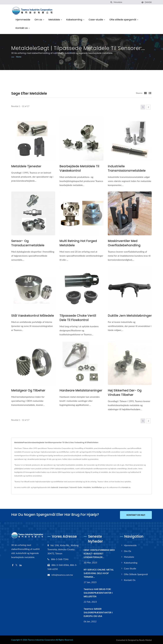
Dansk (148, 2)
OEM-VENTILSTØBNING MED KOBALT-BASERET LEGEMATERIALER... (99, 553)
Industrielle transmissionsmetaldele (127, 168)
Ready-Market (146, 639)
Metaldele (55, 20)
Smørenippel (64, 487)
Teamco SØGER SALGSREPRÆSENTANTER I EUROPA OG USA (98, 612)
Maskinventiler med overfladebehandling (124, 243)
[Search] (126, 2)
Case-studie (97, 20)
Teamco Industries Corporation (42, 639)
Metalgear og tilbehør (28, 390)
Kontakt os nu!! (136, 515)
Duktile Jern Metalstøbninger (130, 316)
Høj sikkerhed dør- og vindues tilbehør (125, 393)
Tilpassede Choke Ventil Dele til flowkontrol (78, 318)
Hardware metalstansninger (81, 390)
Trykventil (73, 487)
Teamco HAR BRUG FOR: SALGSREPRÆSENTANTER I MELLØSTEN (98, 592)
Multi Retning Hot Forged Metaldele (78, 243)
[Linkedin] (21, 565)
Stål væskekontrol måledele (33, 316)
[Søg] (111, 2)
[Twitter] (16, 565)
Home (19, 57)
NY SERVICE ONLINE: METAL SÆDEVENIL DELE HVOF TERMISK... (99, 573)
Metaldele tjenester (26, 166)
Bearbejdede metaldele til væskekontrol (79, 168)
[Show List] (150, 93)
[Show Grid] (145, 93)
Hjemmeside (23, 20)
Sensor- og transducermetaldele (28, 243)
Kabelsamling (75, 20)
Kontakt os (23, 28)
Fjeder (80, 487)
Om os (39, 20)
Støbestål (55, 487)
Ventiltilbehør (97, 487)
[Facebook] (13, 565)
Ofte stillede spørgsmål (124, 20)
